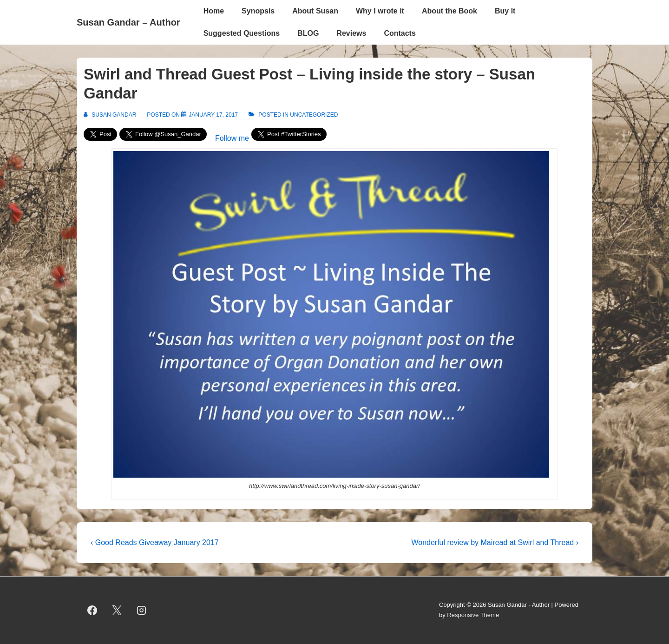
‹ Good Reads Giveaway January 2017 (155, 542)
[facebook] (92, 610)
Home (214, 11)
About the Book (449, 11)
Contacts (400, 33)
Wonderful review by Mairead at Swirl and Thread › (495, 542)
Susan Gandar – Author (128, 22)
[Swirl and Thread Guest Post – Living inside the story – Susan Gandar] (213, 115)
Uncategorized (314, 115)
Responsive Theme (473, 615)
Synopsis (258, 11)
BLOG (308, 33)
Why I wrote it (380, 11)
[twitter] (117, 610)
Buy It (505, 11)
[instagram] (142, 610)
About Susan (315, 11)
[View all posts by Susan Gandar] (111, 115)
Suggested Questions (242, 33)
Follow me (232, 138)
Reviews (351, 33)
